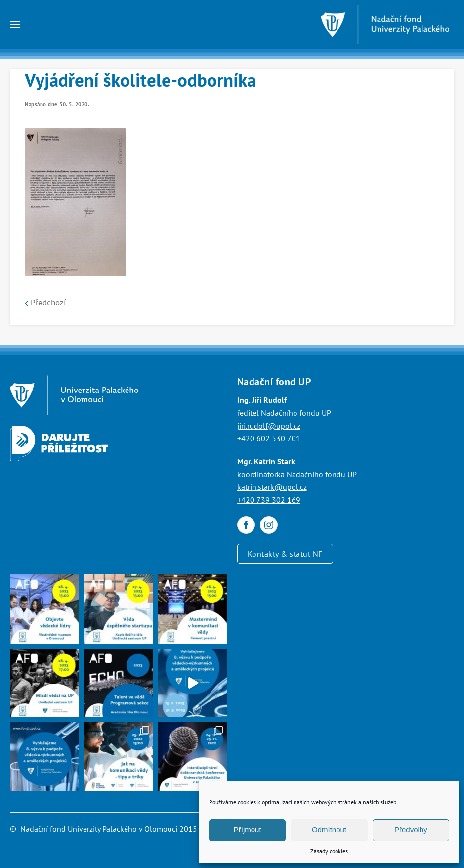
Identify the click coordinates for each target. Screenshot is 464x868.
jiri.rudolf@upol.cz (269, 426)
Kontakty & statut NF (285, 554)
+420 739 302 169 (269, 500)
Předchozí (45, 303)
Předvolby (411, 830)
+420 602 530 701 (269, 438)
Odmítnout (329, 830)
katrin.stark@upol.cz (272, 487)
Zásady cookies (329, 851)
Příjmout (248, 830)
